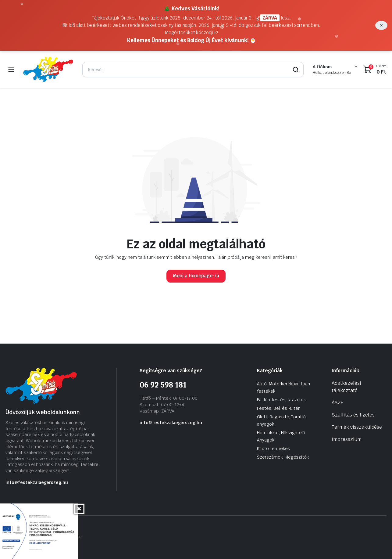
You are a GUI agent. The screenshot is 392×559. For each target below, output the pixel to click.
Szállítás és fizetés (353, 415)
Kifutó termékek (273, 449)
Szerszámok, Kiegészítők (283, 457)
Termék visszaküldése (357, 427)
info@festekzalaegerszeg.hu (37, 482)
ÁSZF (337, 403)
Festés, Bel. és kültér (278, 408)
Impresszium (347, 439)
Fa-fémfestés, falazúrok (281, 400)
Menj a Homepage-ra (196, 276)
